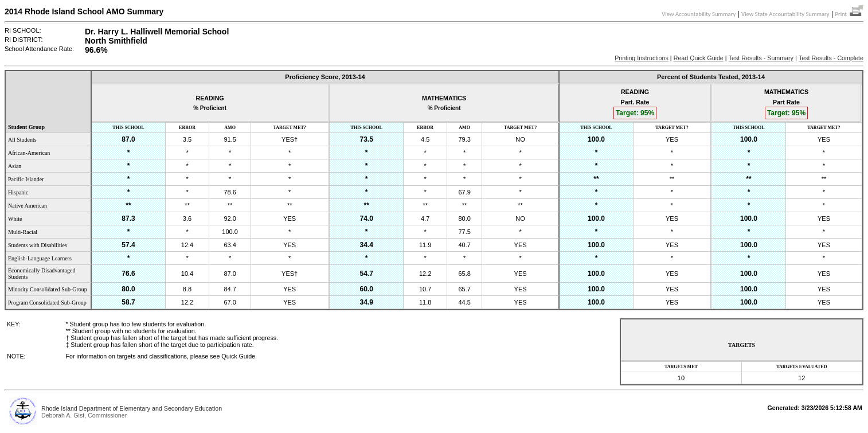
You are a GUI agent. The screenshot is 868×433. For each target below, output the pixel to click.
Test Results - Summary (761, 58)
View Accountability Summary (699, 14)
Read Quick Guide (699, 58)
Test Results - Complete (831, 58)
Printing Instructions (642, 58)
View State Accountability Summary (785, 14)
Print (849, 14)
